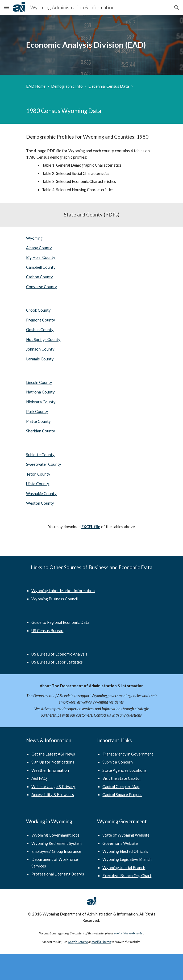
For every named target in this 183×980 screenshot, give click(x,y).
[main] (91, 45)
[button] (6, 7)
